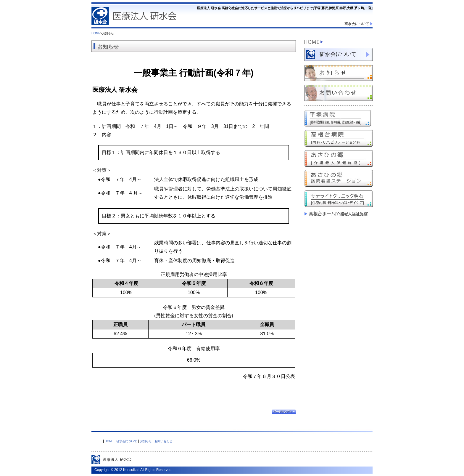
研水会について (127, 441)
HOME (96, 33)
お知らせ (146, 441)
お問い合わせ (163, 441)
